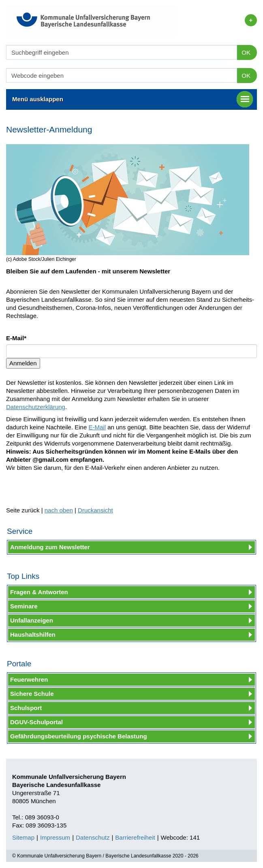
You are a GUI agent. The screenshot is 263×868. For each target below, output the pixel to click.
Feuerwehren (29, 679)
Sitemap (23, 837)
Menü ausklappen (133, 99)
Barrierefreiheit (135, 837)
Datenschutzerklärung (36, 407)
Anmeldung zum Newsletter (50, 547)
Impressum (55, 837)
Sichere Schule (32, 694)
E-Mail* (16, 338)
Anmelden (23, 363)
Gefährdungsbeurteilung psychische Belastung (79, 736)
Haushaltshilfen (33, 634)
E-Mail (97, 427)
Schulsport (26, 708)
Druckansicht (95, 510)
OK (246, 52)
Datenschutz (93, 837)
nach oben (59, 510)
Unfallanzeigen (32, 620)
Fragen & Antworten (39, 592)
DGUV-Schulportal (36, 722)
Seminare (24, 606)
